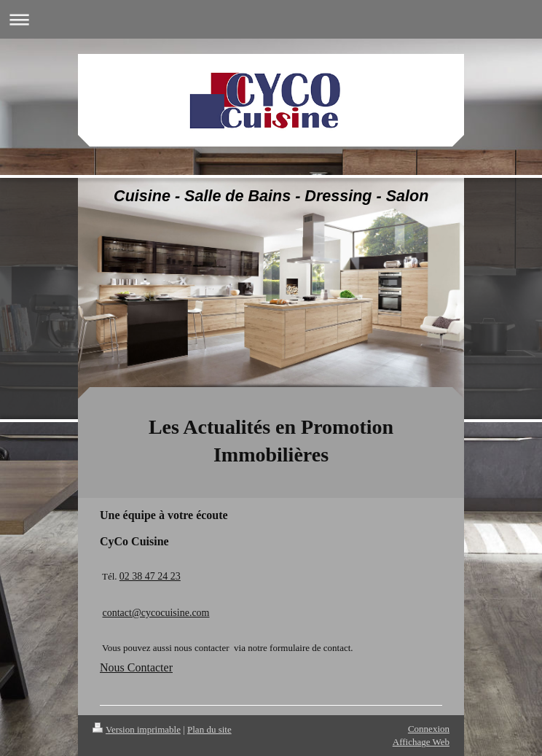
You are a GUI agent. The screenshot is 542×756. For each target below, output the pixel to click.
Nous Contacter (136, 667)
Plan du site (209, 729)
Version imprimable (137, 729)
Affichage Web (421, 742)
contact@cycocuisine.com (156, 613)
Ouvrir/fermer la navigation (271, 19)
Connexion (429, 729)
